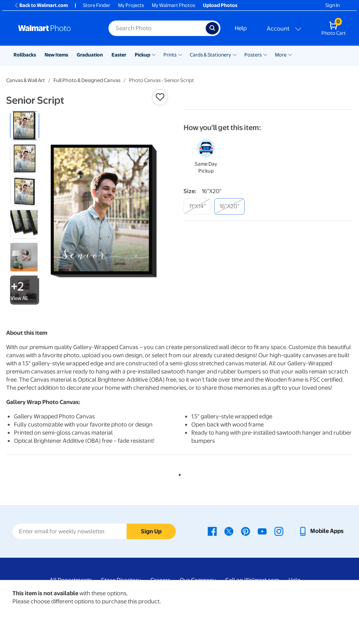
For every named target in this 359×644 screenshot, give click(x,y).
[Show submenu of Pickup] (154, 54)
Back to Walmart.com (41, 5)
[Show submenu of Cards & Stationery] (235, 54)
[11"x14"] (197, 206)
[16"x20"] (229, 206)
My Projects (131, 5)
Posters (253, 55)
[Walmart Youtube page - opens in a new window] (262, 531)
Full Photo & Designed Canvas (87, 80)
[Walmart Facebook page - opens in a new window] (212, 531)
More (281, 55)
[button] (160, 97)
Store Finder (97, 5)
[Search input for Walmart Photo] (157, 28)
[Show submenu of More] (290, 54)
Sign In (332, 5)
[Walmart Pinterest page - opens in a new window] (246, 531)
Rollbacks (25, 55)
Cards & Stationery (210, 55)
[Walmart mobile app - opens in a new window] (321, 531)
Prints (170, 55)
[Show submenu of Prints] (180, 54)
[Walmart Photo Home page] (55, 28)
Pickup (143, 55)
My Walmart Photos (173, 5)
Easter (119, 55)
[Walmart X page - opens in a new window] (229, 531)
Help (241, 28)
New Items (56, 55)
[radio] (25, 126)
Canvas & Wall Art (26, 80)
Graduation (90, 55)
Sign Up (151, 531)
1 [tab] (178, 473)
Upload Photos (220, 5)
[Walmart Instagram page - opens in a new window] (279, 531)
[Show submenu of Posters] (265, 54)
